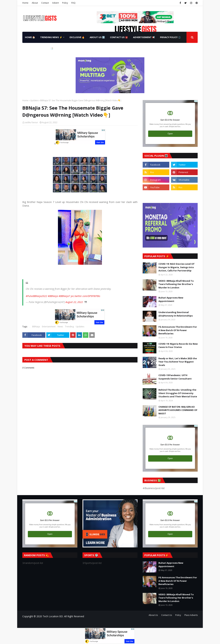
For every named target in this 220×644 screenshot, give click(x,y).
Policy (65, 3)
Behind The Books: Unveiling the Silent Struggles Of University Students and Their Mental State (178, 393)
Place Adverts (191, 615)
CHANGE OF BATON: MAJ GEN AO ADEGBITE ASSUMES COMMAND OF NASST (178, 410)
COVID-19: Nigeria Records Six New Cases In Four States (178, 346)
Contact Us (167, 615)
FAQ (73, 3)
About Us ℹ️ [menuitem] (97, 37)
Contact (45, 3)
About (35, 3)
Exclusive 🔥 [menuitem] (77, 37)
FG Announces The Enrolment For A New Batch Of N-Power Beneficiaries (178, 330)
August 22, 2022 (74, 302)
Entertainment (49, 327)
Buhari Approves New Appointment (171, 299)
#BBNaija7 (64, 296)
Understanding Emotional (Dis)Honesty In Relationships (176, 314)
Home (25, 3)
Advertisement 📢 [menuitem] (144, 37)
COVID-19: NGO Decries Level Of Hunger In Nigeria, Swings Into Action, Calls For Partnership (176, 267)
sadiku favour (31, 122)
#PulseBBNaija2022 (36, 296)
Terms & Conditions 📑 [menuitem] (39, 48)
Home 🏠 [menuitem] (30, 37)
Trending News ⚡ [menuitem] (51, 37)
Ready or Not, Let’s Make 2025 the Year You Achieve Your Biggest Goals (178, 362)
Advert (56, 3)
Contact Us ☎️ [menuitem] (119, 37)
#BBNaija (53, 296)
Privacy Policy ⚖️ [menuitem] (170, 37)
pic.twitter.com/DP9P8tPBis (86, 296)
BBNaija (36, 327)
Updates (34, 100)
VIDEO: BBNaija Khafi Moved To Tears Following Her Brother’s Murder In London (176, 284)
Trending (69, 327)
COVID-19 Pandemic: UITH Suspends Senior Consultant (175, 377)
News (60, 327)
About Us (153, 615)
